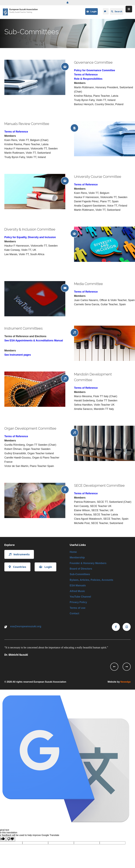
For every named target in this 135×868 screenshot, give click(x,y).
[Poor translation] (11, 840)
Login (91, 12)
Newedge (126, 683)
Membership (77, 558)
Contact (75, 615)
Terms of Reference (86, 75)
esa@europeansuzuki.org (26, 628)
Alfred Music (78, 592)
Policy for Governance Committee (95, 70)
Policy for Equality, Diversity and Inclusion (31, 237)
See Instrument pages (18, 355)
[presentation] (114, 668)
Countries (17, 567)
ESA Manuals (78, 586)
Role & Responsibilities (89, 79)
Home (73, 552)
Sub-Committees (80, 575)
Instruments (19, 554)
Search (117, 12)
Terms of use (78, 609)
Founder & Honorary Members (89, 563)
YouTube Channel (81, 598)
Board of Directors (81, 569)
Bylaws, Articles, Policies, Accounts (92, 580)
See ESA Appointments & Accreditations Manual (34, 341)
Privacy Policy (79, 603)
